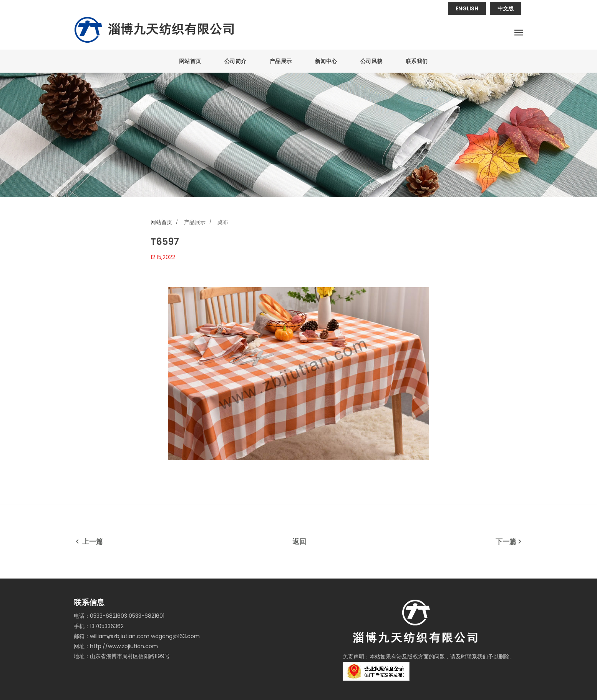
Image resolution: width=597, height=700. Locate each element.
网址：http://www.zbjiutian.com (116, 646)
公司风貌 (371, 61)
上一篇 (88, 541)
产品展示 (281, 61)
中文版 (506, 8)
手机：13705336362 (99, 626)
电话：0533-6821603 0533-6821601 (119, 616)
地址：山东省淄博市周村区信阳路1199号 (122, 656)
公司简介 (235, 61)
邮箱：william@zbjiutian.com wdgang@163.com (137, 636)
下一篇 (509, 541)
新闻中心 (326, 61)
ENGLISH (467, 8)
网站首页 (190, 61)
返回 (299, 541)
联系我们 (417, 61)
